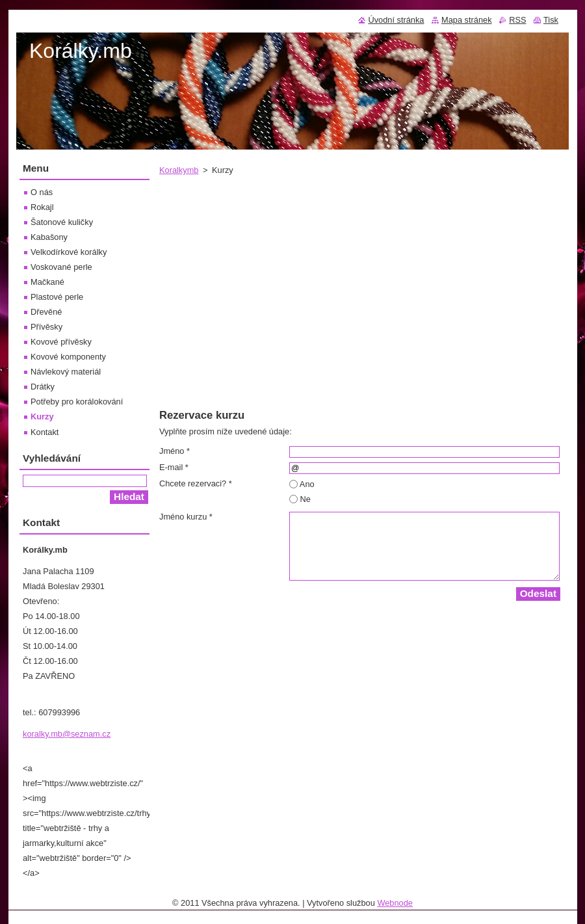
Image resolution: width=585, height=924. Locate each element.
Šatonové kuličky (62, 222)
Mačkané (47, 282)
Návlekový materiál (66, 372)
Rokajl (42, 207)
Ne (305, 499)
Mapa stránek (467, 20)
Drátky (43, 387)
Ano (307, 484)
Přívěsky (46, 327)
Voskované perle (61, 267)
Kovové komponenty (68, 357)
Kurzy (42, 416)
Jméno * (175, 451)
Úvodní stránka (396, 20)
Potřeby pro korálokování (77, 402)
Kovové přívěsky (61, 342)
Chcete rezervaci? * (196, 483)
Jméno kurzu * (186, 517)
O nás (42, 192)
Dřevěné (46, 312)
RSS (517, 20)
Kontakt (45, 432)
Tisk (551, 20)
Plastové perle (57, 297)
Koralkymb (179, 170)
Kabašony (49, 237)
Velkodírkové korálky (69, 252)
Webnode (395, 903)
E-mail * (174, 467)
